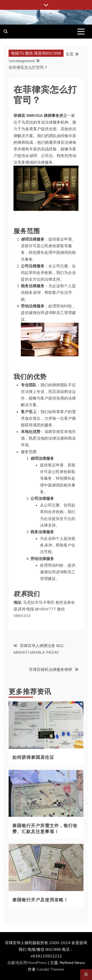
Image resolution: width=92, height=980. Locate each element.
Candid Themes (50, 969)
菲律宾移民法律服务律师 (51, 669)
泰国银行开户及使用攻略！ (40, 899)
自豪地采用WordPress (28, 963)
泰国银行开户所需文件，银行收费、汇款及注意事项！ (45, 828)
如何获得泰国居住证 (33, 757)
